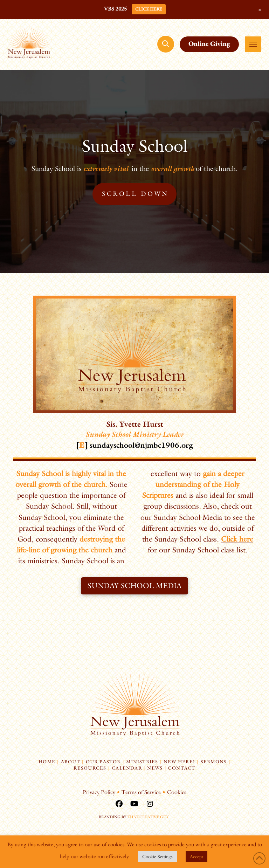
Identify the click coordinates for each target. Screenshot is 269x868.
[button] (166, 44)
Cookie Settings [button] (157, 856)
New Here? (179, 762)
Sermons (214, 762)
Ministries (142, 762)
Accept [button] (196, 856)
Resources (90, 768)
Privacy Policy (99, 792)
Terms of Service (141, 792)
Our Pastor (103, 762)
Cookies (177, 792)
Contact (182, 768)
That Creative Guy (148, 817)
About (71, 762)
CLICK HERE (149, 9)
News (155, 768)
